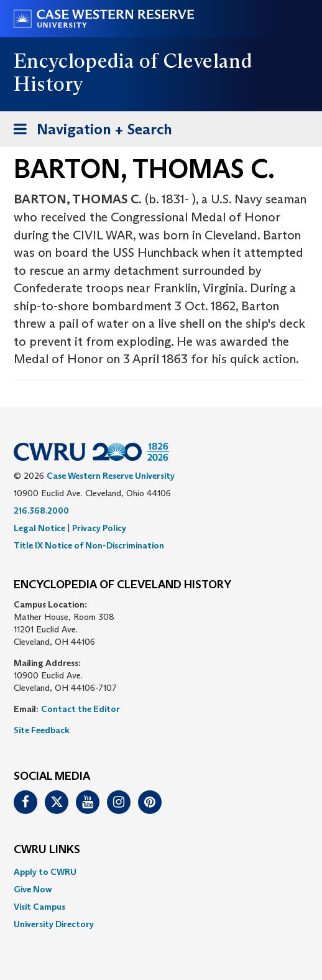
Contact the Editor (80, 709)
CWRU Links (47, 850)
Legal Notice (39, 528)
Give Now (33, 889)
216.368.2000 (41, 511)
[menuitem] (161, 872)
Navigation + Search (89, 132)
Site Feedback (42, 730)
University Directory (54, 924)
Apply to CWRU (45, 872)
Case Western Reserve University (111, 476)
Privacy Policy (99, 528)
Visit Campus (39, 907)
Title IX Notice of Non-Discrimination (89, 545)
